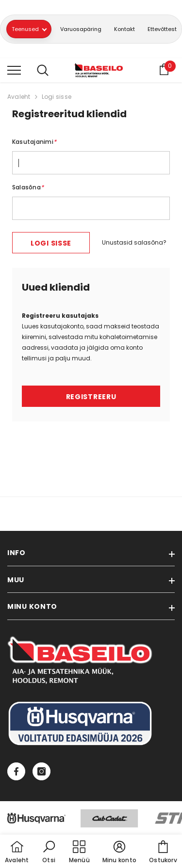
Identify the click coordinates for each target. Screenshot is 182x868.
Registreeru (91, 397)
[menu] (14, 70)
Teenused (29, 29)
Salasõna (28, 187)
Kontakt (124, 29)
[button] (49, 852)
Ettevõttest (162, 29)
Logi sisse (57, 97)
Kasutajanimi (34, 142)
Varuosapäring (81, 29)
